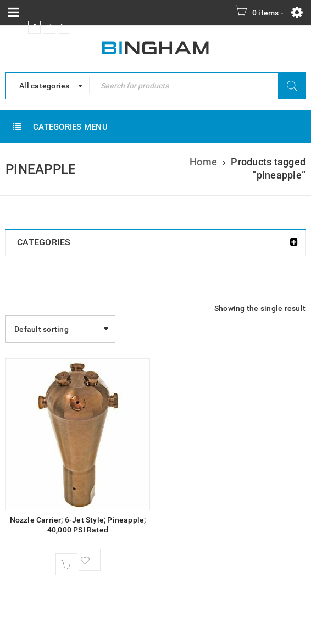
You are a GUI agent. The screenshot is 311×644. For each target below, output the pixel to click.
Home (203, 162)
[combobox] (48, 86)
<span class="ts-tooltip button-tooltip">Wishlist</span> (90, 560)
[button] (66, 564)
